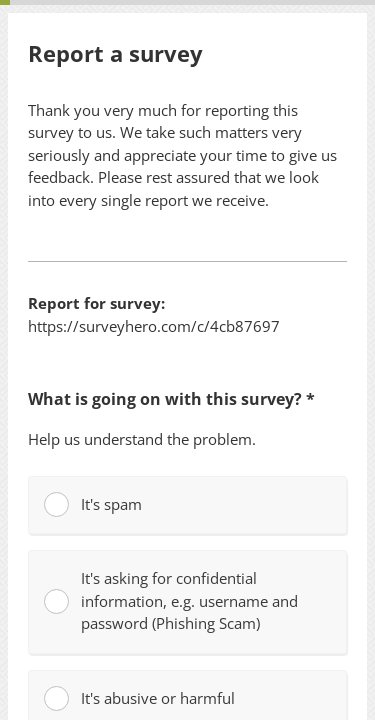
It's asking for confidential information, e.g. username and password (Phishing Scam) (171, 600)
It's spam (93, 504)
